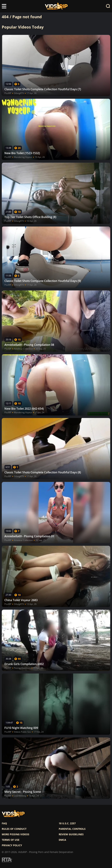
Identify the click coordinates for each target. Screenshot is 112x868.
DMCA (62, 840)
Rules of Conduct (14, 829)
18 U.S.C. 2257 (67, 823)
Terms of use (11, 840)
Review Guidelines (71, 834)
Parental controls (72, 829)
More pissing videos (16, 834)
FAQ (4, 823)
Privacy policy (12, 845)
